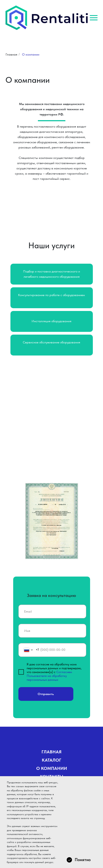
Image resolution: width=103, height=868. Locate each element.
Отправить (46, 694)
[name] (52, 631)
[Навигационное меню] (94, 18)
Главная (11, 54)
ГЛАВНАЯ (51, 752)
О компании (31, 54)
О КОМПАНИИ (52, 768)
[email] (52, 611)
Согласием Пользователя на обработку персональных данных (49, 676)
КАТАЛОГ (51, 760)
